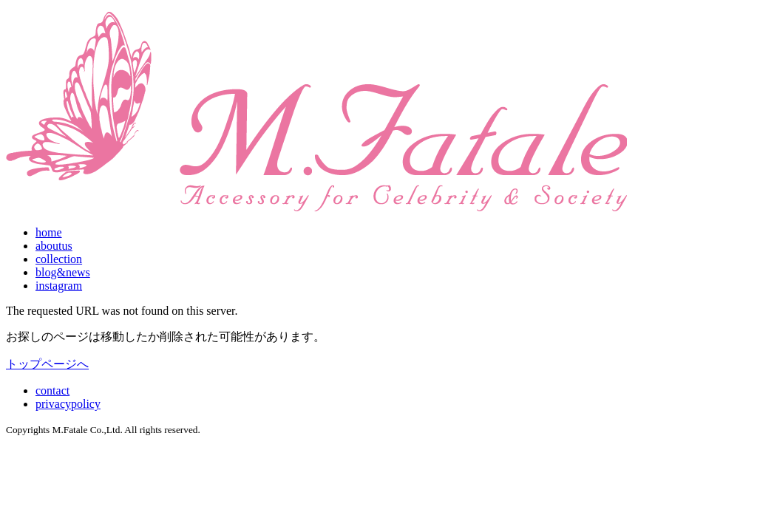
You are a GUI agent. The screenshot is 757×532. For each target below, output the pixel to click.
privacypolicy (68, 404)
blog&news (63, 272)
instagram (59, 286)
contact (52, 391)
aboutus (54, 246)
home (49, 232)
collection (59, 259)
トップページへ (47, 364)
